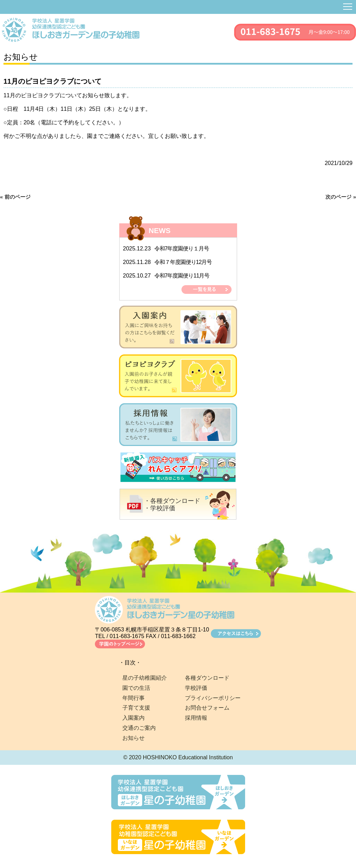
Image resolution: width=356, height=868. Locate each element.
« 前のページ (15, 197)
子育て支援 (136, 708)
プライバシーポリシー (213, 698)
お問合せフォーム (207, 708)
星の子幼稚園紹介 (145, 678)
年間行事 (133, 698)
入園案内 (133, 718)
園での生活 (136, 688)
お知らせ (133, 738)
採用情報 (196, 718)
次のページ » (341, 197)
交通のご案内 (139, 728)
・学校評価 (160, 508)
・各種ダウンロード (172, 501)
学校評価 (196, 688)
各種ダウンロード (207, 678)
